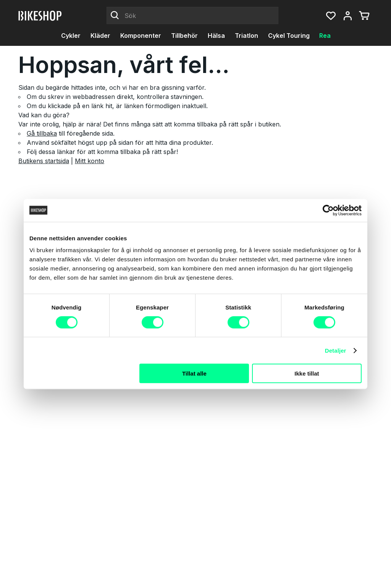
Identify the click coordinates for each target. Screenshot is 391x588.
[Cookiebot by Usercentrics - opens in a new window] (328, 210)
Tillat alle (194, 373)
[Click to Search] (115, 16)
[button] (331, 16)
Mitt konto (90, 161)
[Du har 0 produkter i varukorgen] (364, 16)
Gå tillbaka (42, 133)
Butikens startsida (44, 161)
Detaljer (336, 350)
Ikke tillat (307, 373)
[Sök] (192, 16)
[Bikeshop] (40, 16)
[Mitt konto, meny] (347, 16)
